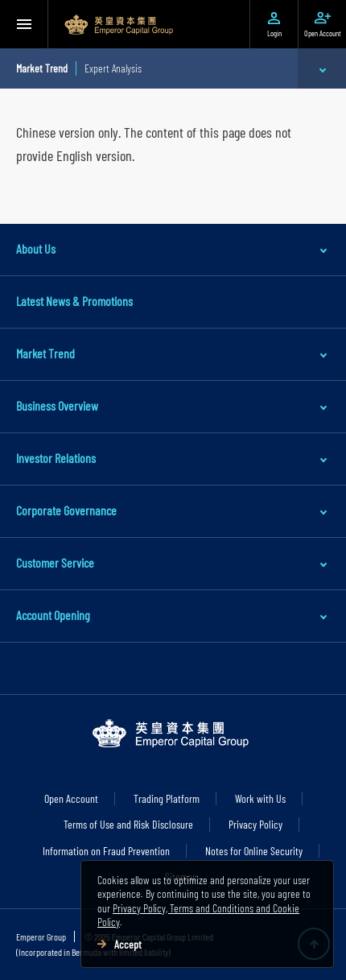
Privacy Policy (255, 824)
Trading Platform (167, 798)
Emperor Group (41, 937)
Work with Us (260, 798)
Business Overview (57, 405)
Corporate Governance (66, 510)
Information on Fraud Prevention (106, 851)
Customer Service (55, 562)
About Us (36, 248)
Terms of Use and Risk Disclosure (128, 824)
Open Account (71, 798)
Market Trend (45, 353)
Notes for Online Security (254, 851)
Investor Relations (56, 458)
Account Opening (53, 615)
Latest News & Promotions (74, 301)
